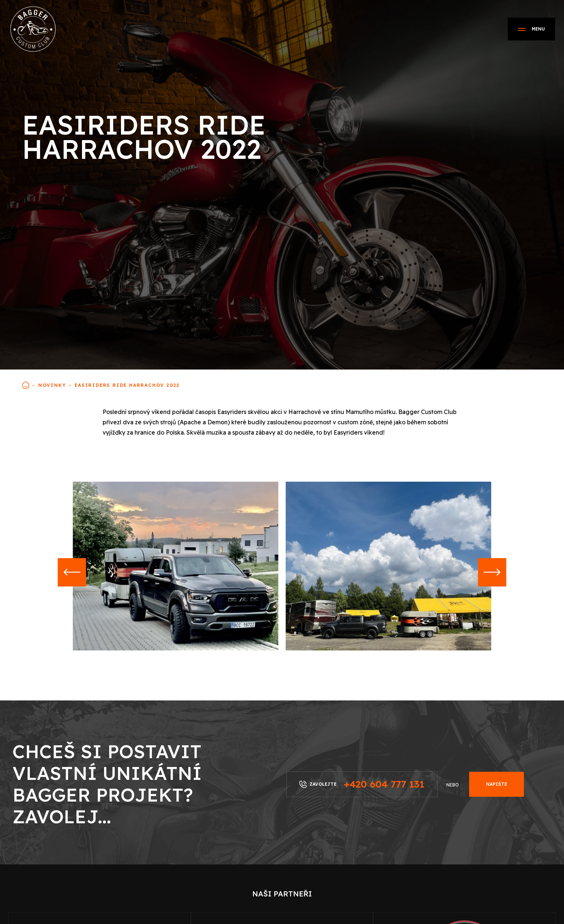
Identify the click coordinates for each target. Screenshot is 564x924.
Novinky (52, 385)
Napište (497, 784)
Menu (531, 29)
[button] (73, 573)
